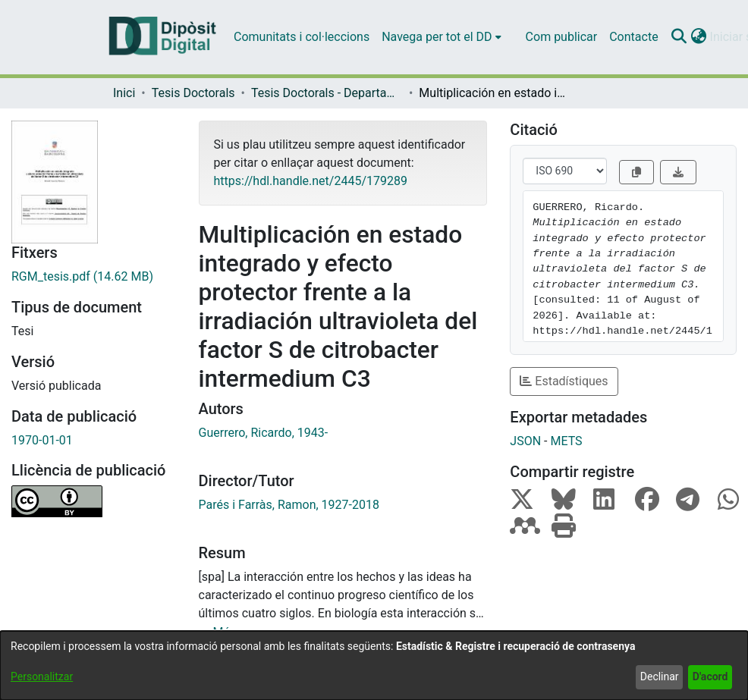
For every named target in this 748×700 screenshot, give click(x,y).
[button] (679, 37)
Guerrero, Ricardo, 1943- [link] (264, 433)
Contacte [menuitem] (633, 37)
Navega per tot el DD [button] (437, 37)
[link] (94, 277)
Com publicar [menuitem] (562, 37)
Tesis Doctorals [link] (193, 93)
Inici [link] (124, 93)
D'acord (710, 676)
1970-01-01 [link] (42, 440)
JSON (525, 441)
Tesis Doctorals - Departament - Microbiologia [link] (327, 93)
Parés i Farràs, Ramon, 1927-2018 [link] (289, 505)
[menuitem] (441, 37)
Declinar (660, 676)
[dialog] (374, 665)
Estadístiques (564, 381)
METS (566, 441)
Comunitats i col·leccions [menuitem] (302, 37)
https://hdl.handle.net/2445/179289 (311, 181)
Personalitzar (42, 676)
